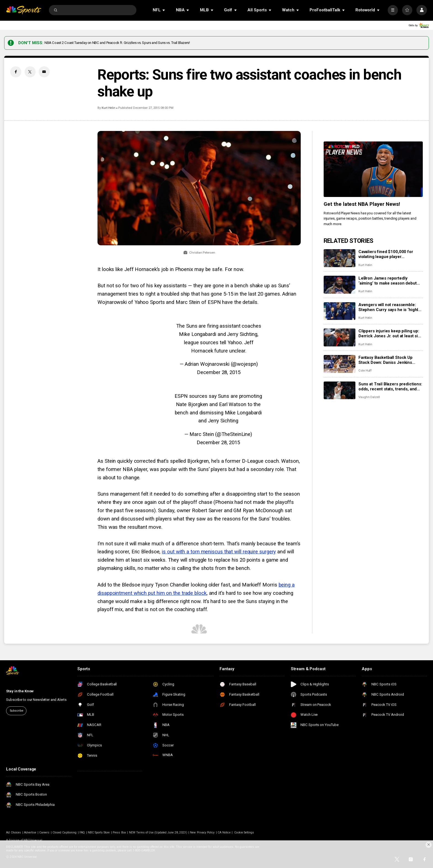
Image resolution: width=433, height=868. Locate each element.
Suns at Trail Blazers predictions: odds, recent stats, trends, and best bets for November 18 (390, 386)
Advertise (30, 833)
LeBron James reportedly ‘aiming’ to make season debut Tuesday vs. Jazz (388, 281)
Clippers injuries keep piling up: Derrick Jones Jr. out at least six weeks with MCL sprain (389, 333)
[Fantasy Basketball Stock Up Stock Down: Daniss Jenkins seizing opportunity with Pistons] (340, 364)
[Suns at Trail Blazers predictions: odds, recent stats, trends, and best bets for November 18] (340, 390)
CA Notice (224, 833)
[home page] (24, 10)
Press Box (119, 833)
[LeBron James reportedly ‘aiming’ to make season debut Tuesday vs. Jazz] (340, 285)
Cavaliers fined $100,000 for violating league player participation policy (386, 254)
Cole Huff (365, 371)
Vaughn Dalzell (369, 397)
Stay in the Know (20, 691)
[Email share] (44, 72)
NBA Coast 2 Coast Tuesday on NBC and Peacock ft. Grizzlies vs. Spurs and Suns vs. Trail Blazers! (117, 43)
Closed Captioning (64, 833)
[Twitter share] (30, 72)
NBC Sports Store (99, 833)
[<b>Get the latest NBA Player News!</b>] (373, 169)
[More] (393, 10)
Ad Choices (14, 833)
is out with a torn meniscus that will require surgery (219, 552)
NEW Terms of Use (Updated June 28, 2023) (158, 833)
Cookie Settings (244, 833)
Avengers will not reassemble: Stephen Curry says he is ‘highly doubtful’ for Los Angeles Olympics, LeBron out (389, 307)
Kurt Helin (109, 108)
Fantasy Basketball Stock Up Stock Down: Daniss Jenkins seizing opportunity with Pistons (389, 360)
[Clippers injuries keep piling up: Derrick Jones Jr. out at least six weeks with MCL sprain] (340, 337)
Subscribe (16, 711)
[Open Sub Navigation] (164, 10)
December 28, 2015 (219, 372)
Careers (44, 833)
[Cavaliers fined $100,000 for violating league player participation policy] (340, 258)
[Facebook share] (16, 72)
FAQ (82, 833)
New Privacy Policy (202, 833)
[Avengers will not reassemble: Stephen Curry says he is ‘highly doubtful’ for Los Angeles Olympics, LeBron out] (340, 311)
